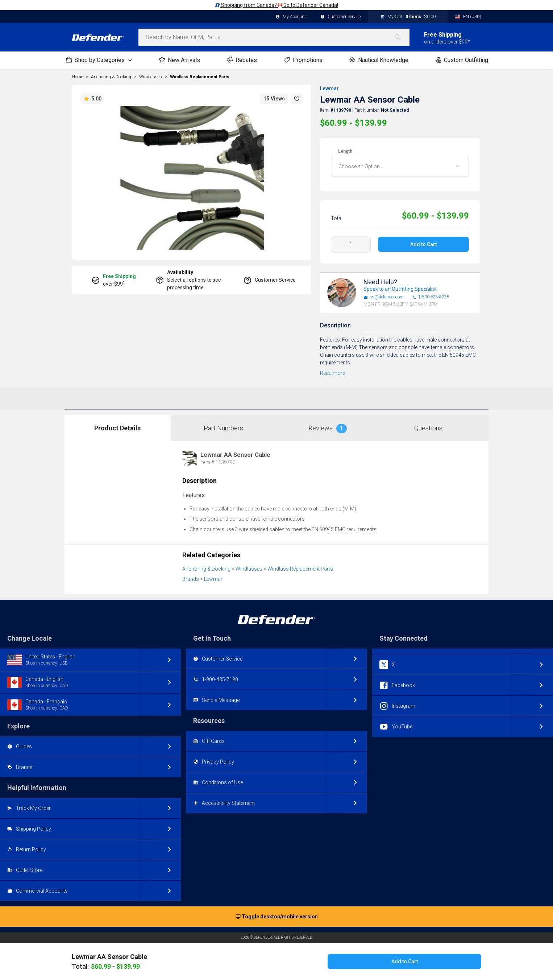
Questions (428, 428)
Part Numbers (223, 428)
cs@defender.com (384, 297)
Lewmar (329, 88)
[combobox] (274, 37)
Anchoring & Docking (206, 569)
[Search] (402, 37)
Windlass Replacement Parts (200, 77)
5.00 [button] (92, 99)
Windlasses (249, 569)
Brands (191, 579)
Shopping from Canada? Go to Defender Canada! (276, 5)
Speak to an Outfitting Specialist (400, 289)
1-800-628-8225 (431, 297)
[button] (297, 99)
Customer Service (340, 17)
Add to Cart (423, 244)
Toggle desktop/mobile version (277, 917)
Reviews (328, 429)
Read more (332, 373)
